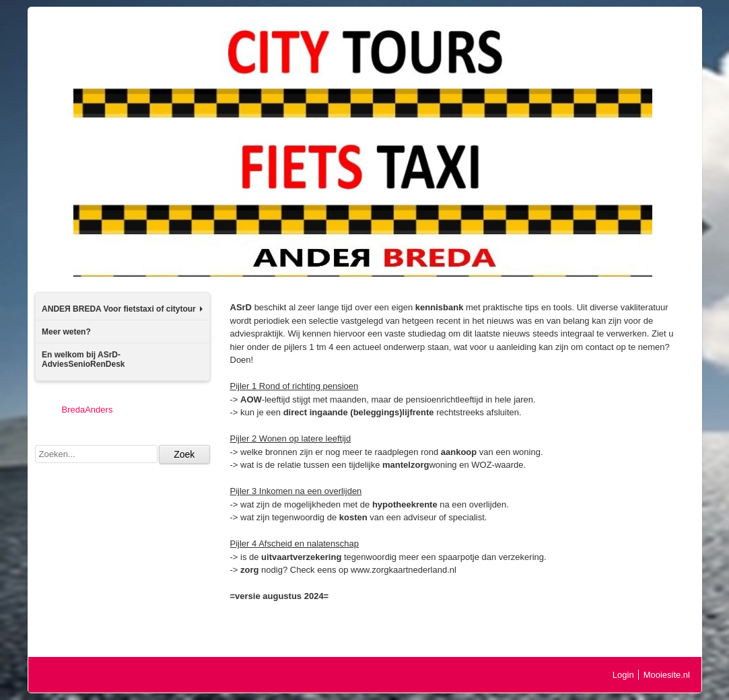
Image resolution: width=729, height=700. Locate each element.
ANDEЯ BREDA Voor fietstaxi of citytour (122, 309)
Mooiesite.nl (667, 675)
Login (623, 675)
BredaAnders (88, 410)
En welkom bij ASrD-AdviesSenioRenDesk (83, 359)
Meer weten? (66, 332)
